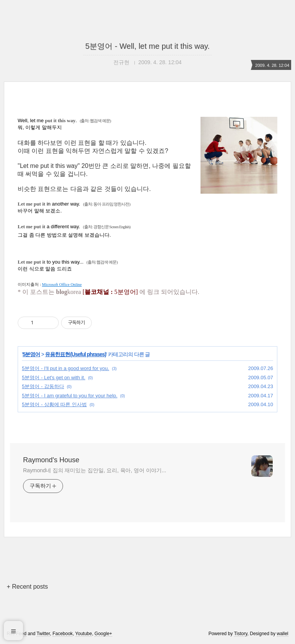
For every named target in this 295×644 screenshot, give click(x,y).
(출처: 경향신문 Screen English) (107, 227)
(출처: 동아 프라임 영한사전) (107, 204)
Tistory (241, 634)
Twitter (43, 634)
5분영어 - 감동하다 (43, 386)
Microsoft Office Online (62, 285)
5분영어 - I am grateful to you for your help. (70, 396)
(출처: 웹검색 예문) (95, 121)
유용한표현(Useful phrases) (75, 354)
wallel (283, 634)
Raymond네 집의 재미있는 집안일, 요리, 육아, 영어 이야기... (95, 470)
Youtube (84, 634)
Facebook (63, 634)
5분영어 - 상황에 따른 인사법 (54, 404)
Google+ (103, 634)
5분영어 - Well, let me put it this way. (147, 46)
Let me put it (31, 204)
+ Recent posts (27, 587)
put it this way (60, 120)
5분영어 (31, 354)
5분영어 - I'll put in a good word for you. (65, 368)
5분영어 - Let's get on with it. (54, 378)
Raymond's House (51, 460)
